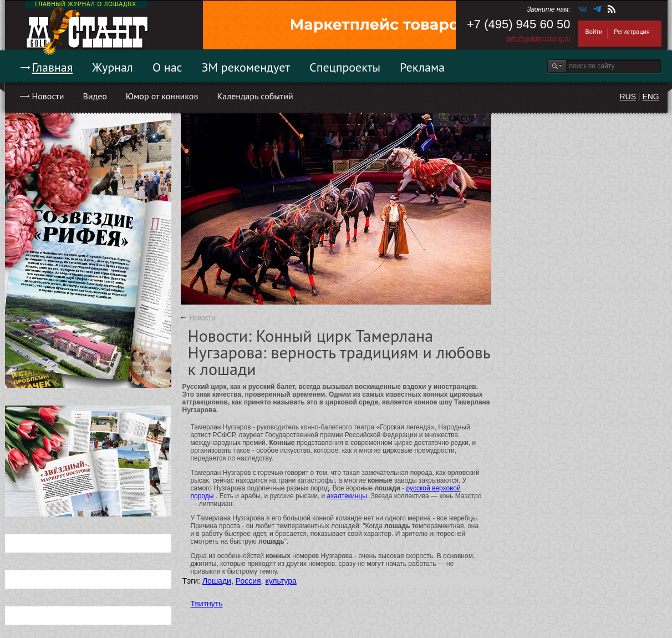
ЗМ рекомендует (246, 67)
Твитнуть (207, 604)
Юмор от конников (162, 96)
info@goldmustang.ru (538, 39)
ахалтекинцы (347, 496)
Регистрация (632, 32)
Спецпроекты (345, 67)
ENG (650, 97)
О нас (167, 67)
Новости (48, 96)
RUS (628, 97)
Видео (95, 96)
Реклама (422, 67)
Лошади (217, 581)
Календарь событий (255, 96)
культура (281, 581)
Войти (594, 32)
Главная (53, 67)
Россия (248, 581)
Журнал (113, 67)
